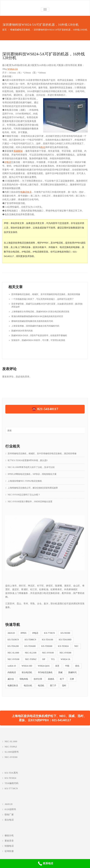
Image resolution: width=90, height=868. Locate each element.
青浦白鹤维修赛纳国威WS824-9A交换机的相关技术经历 (37, 316)
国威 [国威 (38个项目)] (60, 672)
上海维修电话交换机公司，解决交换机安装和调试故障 (33, 488)
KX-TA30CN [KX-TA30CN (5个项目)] (13, 640)
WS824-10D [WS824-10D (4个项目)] (27, 666)
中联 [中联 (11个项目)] (67, 666)
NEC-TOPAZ (11, 747)
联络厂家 (9, 815)
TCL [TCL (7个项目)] (53, 659)
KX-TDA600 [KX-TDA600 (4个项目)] (30, 646)
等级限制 (18, 151)
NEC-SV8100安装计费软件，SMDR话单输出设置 (30, 502)
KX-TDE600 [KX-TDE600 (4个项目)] (47, 646)
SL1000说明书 (12, 752)
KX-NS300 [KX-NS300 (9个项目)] (65, 633)
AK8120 (9, 804)
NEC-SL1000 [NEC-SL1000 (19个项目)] (13, 653)
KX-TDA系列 (11, 773)
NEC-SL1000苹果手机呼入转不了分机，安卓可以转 (31, 467)
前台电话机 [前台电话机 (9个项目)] (27, 672)
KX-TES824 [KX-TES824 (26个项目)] (63, 646)
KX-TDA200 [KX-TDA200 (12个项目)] (13, 646)
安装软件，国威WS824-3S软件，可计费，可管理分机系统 (38, 340)
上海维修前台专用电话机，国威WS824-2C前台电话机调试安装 (40, 312)
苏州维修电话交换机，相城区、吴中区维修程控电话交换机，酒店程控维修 (46, 294)
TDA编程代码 (11, 783)
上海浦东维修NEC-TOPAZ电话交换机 (25, 481)
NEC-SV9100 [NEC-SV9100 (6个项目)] (13, 659)
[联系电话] (45, 864)
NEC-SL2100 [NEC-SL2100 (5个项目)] (31, 653)
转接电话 (9, 846)
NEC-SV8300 (11, 757)
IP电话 (8, 162)
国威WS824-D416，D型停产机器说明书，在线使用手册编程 (39, 335)
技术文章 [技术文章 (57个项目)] (38, 679)
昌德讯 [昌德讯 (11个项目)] (51, 679)
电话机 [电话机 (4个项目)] (41, 686)
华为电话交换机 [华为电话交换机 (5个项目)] (45, 672)
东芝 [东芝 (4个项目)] (57, 666)
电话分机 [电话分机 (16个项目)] (28, 686)
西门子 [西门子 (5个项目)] (53, 686)
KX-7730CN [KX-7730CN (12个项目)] (49, 633)
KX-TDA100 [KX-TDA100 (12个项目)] (48, 640)
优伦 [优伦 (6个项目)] (77, 666)
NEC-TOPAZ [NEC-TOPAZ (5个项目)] (31, 659)
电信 (43, 147)
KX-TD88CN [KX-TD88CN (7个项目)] (30, 640)
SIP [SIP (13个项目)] (44, 659)
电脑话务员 (26, 192)
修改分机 (9, 835)
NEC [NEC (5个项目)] (76, 646)
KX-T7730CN (11, 788)
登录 (27, 377)
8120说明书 (10, 809)
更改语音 (9, 841)
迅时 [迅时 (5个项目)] (64, 686)
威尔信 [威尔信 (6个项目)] (11, 679)
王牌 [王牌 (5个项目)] (72, 679)
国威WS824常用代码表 (22, 331)
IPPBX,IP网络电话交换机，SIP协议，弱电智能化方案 (32, 474)
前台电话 (9, 820)
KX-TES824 (10, 778)
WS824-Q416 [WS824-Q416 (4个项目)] (44, 666)
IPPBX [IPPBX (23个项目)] (24, 633)
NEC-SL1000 (11, 741)
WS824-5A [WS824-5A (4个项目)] (65, 659)
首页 (4, 30)
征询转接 (9, 851)
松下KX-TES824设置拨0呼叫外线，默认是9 (28, 460)
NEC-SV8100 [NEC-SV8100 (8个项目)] (48, 653)
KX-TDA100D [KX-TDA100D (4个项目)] (65, 640)
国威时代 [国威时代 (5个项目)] (72, 672)
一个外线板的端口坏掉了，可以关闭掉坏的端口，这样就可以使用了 (43, 299)
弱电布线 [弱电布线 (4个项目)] (24, 679)
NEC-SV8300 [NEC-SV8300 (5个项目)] (65, 653)
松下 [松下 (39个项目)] (62, 679)
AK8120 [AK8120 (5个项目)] (11, 633)
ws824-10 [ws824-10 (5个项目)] (12, 666)
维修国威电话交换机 (20, 30)
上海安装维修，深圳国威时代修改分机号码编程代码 (35, 326)
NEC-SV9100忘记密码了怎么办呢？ (24, 495)
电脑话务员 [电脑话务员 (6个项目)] (13, 686)
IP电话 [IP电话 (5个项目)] (35, 633)
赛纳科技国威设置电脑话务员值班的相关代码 (32, 321)
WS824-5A (12, 69)
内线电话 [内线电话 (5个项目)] (12, 672)
